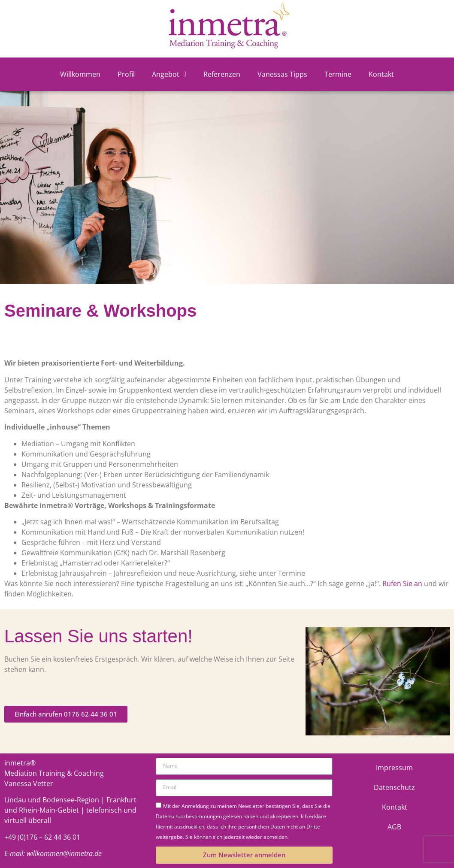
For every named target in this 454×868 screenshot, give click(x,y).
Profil (126, 74)
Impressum (394, 768)
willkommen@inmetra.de (64, 853)
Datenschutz (394, 787)
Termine (338, 74)
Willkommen (80, 74)
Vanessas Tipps (282, 74)
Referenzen (222, 74)
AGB (394, 827)
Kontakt (381, 74)
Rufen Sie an (402, 584)
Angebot (169, 74)
